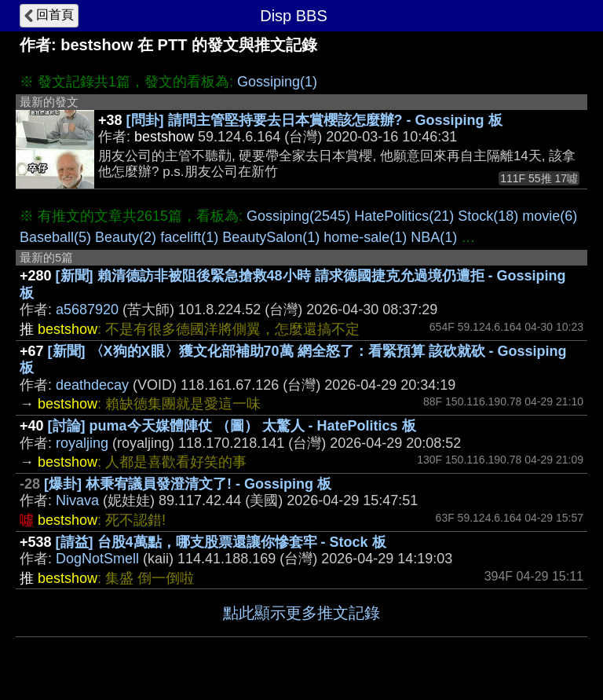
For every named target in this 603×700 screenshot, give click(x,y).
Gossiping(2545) (298, 216)
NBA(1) (434, 237)
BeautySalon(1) (271, 237)
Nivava (77, 500)
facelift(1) (189, 237)
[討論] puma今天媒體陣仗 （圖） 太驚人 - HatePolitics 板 (232, 426)
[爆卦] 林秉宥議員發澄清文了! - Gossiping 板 (188, 484)
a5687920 (87, 310)
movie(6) (550, 216)
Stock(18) (488, 216)
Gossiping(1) (277, 82)
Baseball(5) (55, 237)
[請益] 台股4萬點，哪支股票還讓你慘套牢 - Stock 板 (221, 542)
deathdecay (92, 385)
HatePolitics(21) (404, 216)
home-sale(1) (365, 237)
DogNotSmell (97, 559)
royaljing (82, 443)
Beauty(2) (126, 237)
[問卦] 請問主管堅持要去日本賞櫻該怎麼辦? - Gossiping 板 (314, 120)
